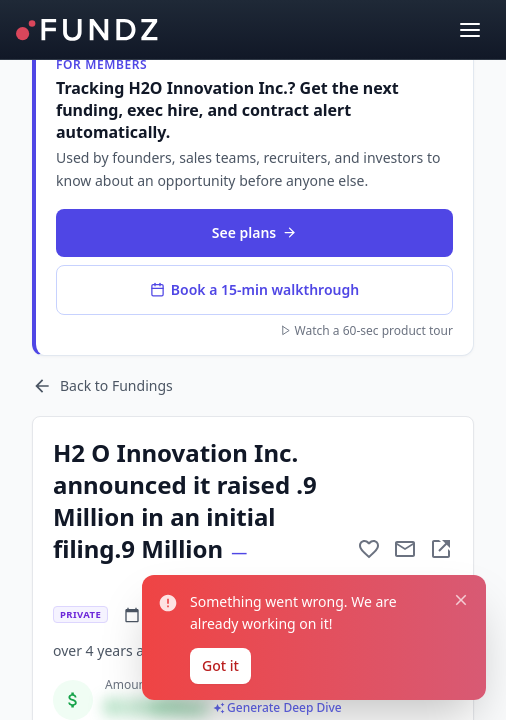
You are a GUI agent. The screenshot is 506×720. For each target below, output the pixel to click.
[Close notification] (461, 600)
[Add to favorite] (369, 549)
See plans (254, 232)
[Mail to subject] (405, 549)
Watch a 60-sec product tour (366, 331)
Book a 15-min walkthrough (254, 289)
